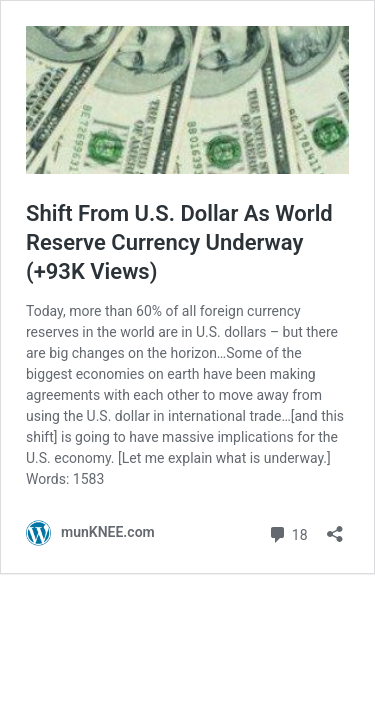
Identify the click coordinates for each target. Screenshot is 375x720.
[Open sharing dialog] (335, 527)
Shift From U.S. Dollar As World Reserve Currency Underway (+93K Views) (179, 242)
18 (287, 532)
